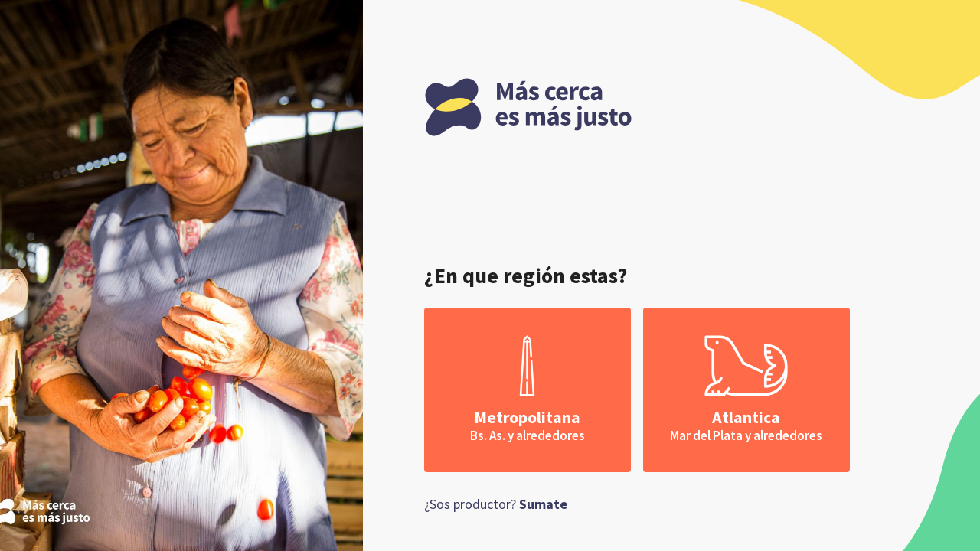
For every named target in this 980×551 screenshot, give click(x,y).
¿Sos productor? (496, 504)
